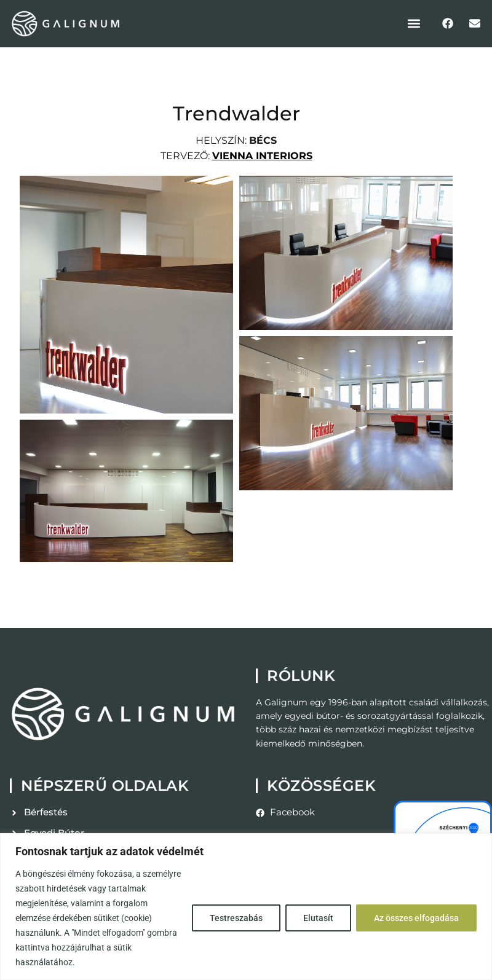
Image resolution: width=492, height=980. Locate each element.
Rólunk (301, 676)
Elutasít (318, 918)
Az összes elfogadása (416, 918)
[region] (246, 907)
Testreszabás (236, 918)
